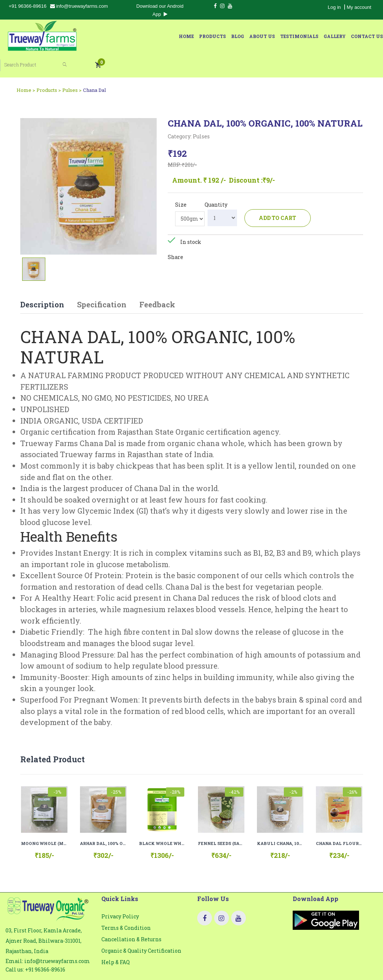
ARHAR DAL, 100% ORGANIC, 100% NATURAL (103, 819)
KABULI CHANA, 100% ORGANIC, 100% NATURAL (280, 819)
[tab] (34, 244)
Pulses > (72, 65)
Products (118, 36)
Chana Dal (94, 65)
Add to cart (278, 193)
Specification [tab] (102, 280)
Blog (143, 36)
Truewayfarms (244, 964)
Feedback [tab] (157, 280)
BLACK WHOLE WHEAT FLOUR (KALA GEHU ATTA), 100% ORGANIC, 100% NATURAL (162, 819)
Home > (26, 65)
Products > (49, 65)
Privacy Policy (120, 892)
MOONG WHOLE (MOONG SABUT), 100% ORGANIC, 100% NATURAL (44, 819)
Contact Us (272, 36)
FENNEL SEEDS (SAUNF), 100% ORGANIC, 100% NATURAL (221, 819)
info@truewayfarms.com (79, 6)
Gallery (240, 36)
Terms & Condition (126, 904)
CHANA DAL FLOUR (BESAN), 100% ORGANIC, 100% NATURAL (339, 819)
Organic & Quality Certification (141, 927)
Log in (334, 7)
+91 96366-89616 (28, 6)
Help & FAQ (116, 938)
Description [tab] (42, 280)
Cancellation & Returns (131, 915)
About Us (167, 36)
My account (359, 7)
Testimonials (205, 36)
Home (92, 36)
